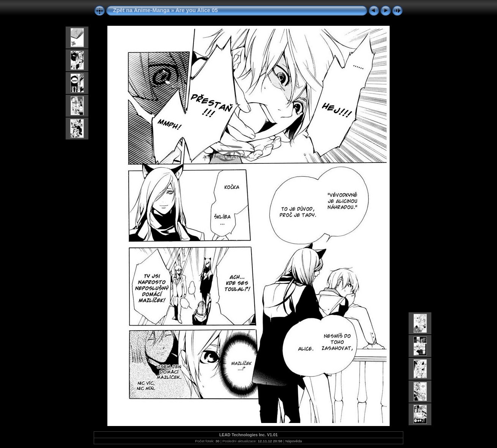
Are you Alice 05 (196, 10)
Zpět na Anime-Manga (141, 10)
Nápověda (294, 441)
